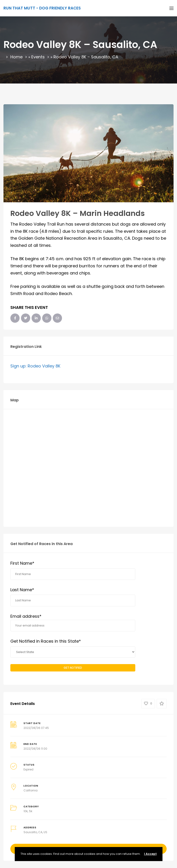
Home (16, 57)
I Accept (150, 854)
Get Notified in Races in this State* (46, 641)
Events (38, 57)
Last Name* (22, 590)
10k (26, 811)
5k (31, 811)
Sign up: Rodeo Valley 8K (35, 366)
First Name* (22, 563)
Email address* (73, 622)
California (31, 790)
